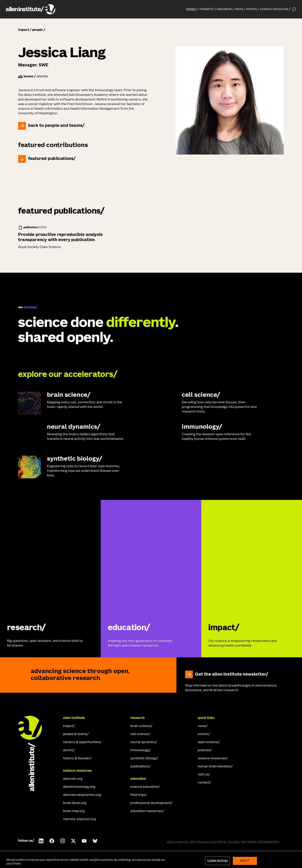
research (207, 9)
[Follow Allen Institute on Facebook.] (52, 841)
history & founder (76, 759)
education (224, 9)
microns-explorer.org (79, 819)
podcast (204, 750)
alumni (68, 750)
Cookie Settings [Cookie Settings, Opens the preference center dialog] (218, 861)
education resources (146, 811)
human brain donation (214, 767)
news (239, 9)
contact (204, 783)
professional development (151, 803)
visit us (203, 775)
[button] (192, 9)
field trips (138, 795)
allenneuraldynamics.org (82, 795)
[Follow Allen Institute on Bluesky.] (95, 841)
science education (144, 787)
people (37, 30)
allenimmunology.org (79, 787)
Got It (245, 861)
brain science (141, 726)
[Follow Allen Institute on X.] (73, 841)
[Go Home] (34, 754)
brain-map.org (74, 811)
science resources (274, 9)
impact (191, 9)
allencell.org (73, 779)
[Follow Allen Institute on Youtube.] (84, 841)
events (252, 9)
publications (140, 767)
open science (208, 742)
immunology (140, 750)
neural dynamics (143, 742)
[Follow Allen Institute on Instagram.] (63, 841)
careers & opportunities (81, 742)
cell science (139, 734)
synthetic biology (143, 759)
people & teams (75, 734)
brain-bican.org (75, 803)
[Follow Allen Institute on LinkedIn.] (41, 841)
